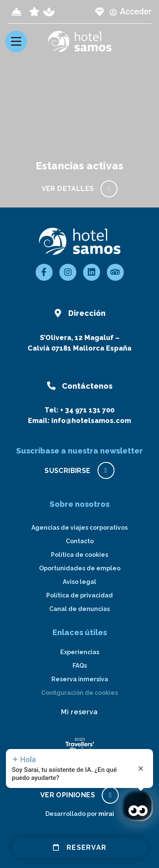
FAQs (80, 666)
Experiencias (80, 652)
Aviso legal (79, 582)
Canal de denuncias (79, 609)
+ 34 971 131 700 (87, 410)
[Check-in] (17, 12)
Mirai (106, 814)
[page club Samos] (100, 12)
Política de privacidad (79, 595)
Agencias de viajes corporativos (79, 528)
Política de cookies (79, 555)
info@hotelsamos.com (91, 421)
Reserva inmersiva (80, 679)
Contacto (80, 541)
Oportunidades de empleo (80, 568)
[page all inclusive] (34, 12)
